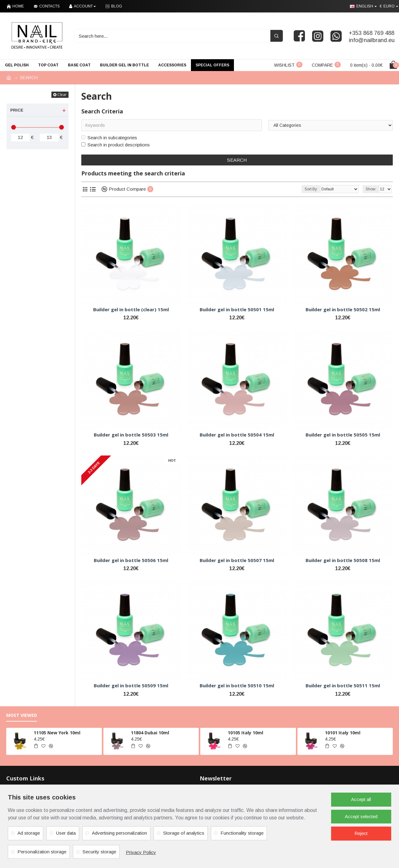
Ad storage (29, 833)
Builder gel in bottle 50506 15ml (131, 560)
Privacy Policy (141, 852)
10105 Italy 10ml (245, 733)
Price (17, 110)
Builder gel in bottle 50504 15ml (237, 435)
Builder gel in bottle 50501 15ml (237, 310)
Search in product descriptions (116, 145)
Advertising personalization (119, 833)
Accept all (361, 799)
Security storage (99, 852)
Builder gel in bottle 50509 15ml (131, 686)
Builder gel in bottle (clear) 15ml (131, 310)
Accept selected (361, 816)
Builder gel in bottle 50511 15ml (343, 686)
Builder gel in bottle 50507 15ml (237, 560)
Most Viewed (22, 715)
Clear (62, 95)
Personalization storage (42, 852)
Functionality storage (242, 833)
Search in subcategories (109, 138)
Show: (371, 189)
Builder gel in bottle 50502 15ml (343, 310)
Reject (361, 833)
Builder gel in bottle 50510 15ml (237, 686)
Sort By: (311, 189)
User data (66, 833)
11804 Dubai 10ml (150, 733)
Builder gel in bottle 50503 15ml (131, 435)
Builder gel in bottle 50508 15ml (343, 560)
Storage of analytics (184, 833)
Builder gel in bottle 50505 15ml (343, 435)
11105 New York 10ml (57, 733)
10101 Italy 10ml (343, 733)
